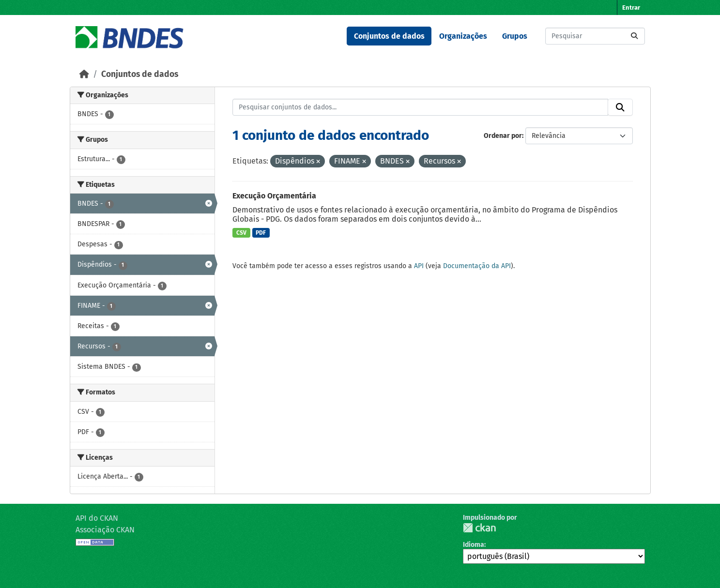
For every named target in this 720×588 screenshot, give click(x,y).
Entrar (631, 8)
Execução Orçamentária (274, 196)
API (419, 266)
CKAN (479, 528)
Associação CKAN (105, 530)
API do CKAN (97, 518)
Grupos (515, 36)
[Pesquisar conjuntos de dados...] (595, 36)
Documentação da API (477, 266)
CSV (241, 233)
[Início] (84, 74)
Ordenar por (503, 136)
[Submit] (634, 36)
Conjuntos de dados (389, 36)
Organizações (463, 36)
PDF (261, 233)
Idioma (474, 545)
